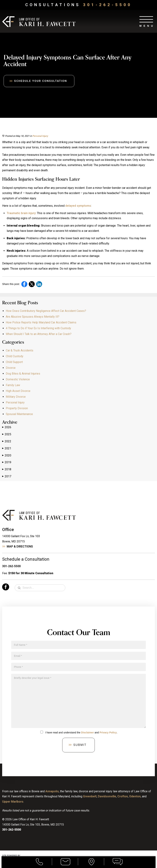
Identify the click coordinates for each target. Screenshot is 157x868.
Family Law (13, 385)
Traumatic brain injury (21, 213)
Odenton (135, 797)
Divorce (11, 368)
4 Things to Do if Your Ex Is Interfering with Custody (38, 328)
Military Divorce (16, 397)
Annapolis (52, 791)
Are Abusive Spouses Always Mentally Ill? (33, 317)
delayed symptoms (78, 206)
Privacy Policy (108, 733)
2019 (7, 463)
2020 (7, 456)
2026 (7, 427)
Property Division (17, 408)
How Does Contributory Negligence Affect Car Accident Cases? (46, 311)
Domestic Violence (18, 380)
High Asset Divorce (18, 391)
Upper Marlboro (13, 802)
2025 (7, 435)
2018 (7, 470)
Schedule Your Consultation (42, 81)
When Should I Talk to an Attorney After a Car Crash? (39, 334)
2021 (7, 448)
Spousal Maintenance (19, 414)
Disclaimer (87, 733)
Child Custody (15, 356)
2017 (7, 477)
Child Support (14, 362)
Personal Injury (40, 136)
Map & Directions (20, 547)
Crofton (123, 797)
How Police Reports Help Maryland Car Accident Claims (41, 323)
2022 (7, 442)
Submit (80, 745)
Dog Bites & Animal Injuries (23, 374)
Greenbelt (90, 797)
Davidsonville (107, 797)
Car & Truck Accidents (20, 351)
